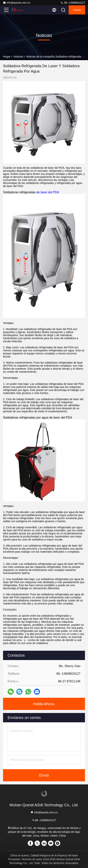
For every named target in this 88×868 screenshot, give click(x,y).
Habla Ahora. (44, 704)
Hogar (7, 57)
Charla (77, 10)
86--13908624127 (73, 3)
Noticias (18, 57)
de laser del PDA (48, 192)
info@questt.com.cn (17, 3)
